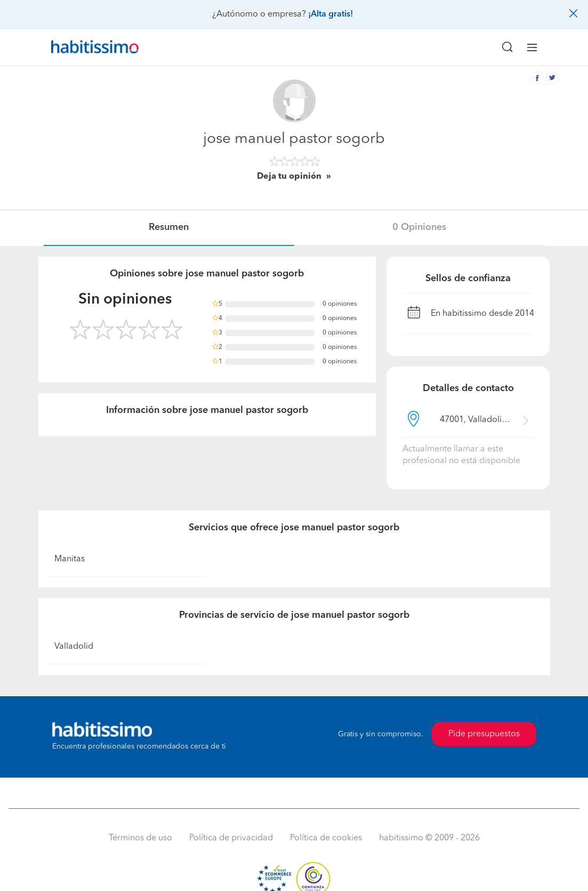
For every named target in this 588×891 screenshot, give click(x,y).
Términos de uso (140, 838)
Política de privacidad (231, 838)
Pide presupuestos (484, 734)
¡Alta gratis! (331, 14)
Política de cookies (326, 838)
